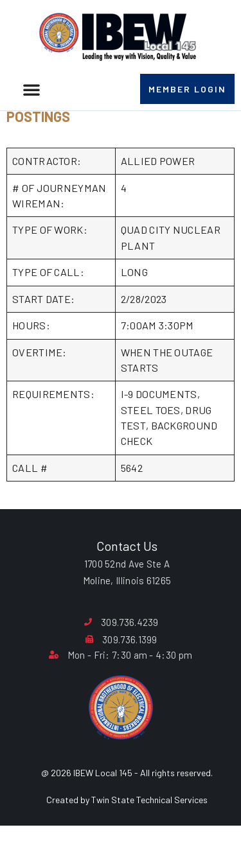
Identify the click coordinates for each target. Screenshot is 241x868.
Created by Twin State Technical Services (127, 832)
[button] (31, 89)
